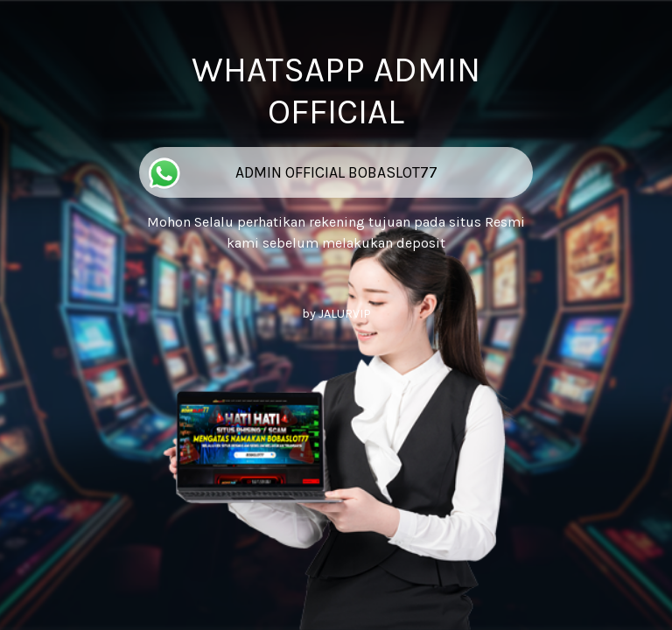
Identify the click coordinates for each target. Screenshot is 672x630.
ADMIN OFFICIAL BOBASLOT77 (290, 173)
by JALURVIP (336, 314)
